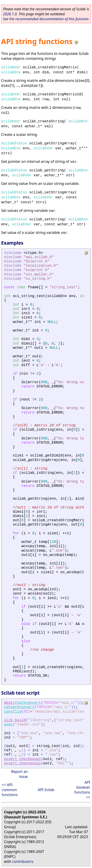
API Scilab (46, 790)
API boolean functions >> (82, 790)
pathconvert (29, 703)
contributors (23, 861)
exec (8, 725)
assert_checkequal (22, 759)
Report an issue (19, 774)
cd (6, 707)
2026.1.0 (10, 14)
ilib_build (15, 720)
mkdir (9, 703)
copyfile (13, 712)
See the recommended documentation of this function (46, 19)
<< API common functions (10, 790)
